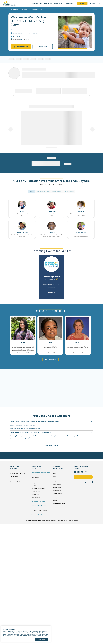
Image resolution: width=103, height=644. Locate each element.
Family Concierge (36, 492)
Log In (92, 3)
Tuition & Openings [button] (21, 47)
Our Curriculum (14, 476)
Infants (22, 212)
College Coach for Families (17, 479)
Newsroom (55, 479)
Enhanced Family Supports (38, 489)
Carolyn (78, 343)
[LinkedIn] (78, 472)
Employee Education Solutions (39, 511)
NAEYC (22, 40)
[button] (37, 4)
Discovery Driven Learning (43, 192)
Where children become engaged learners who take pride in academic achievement (51, 236)
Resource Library (57, 496)
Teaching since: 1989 (78, 353)
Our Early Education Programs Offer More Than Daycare (52, 181)
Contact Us (82, 4)
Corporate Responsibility (59, 504)
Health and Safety (56, 192)
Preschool (81, 212)
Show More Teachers (50, 360)
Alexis (23, 343)
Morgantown (16, 10)
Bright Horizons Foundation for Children (60, 500)
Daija (50, 343)
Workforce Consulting (38, 515)
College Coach (35, 483)
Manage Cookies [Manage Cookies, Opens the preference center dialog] (42, 639)
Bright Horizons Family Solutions (41, 473)
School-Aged (51, 233)
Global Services (35, 495)
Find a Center (69, 4)
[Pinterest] (86, 472)
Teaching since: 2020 (50, 353)
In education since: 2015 (23, 353)
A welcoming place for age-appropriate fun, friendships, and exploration (81, 236)
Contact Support (83, 482)
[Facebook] (75, 472)
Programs (32, 192)
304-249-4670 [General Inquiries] (17, 37)
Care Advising (35, 486)
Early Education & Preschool (18, 474)
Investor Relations (57, 494)
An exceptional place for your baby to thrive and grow (22, 215)
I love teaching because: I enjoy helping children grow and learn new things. (50, 347)
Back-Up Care (35, 478)
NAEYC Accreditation (68, 192)
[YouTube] (82, 472)
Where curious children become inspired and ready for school (81, 215)
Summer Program (81, 233)
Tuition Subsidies (36, 497)
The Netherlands (57, 491)
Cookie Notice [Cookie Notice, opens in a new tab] (43, 636)
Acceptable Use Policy (68, 521)
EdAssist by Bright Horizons (39, 506)
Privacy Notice (53, 521)
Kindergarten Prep (22, 233)
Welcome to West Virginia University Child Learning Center (28, 21)
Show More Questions (52, 446)
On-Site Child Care (36, 480)
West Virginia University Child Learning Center (32, 10)
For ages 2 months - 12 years (51, 185)
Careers (55, 476)
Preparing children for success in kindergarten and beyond (22, 236)
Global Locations (57, 485)
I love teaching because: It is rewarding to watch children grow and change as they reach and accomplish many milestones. (78, 348)
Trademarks (76, 521)
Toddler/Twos (52, 212)
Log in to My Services (16, 482)
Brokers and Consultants (39, 502)
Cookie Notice (60, 521)
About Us (55, 474)
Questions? (52, 293)
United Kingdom (57, 488)
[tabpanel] (52, 277)
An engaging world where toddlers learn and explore (52, 215)
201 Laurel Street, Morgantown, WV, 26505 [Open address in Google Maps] (25, 34)
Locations (55, 482)
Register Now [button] (43, 47)
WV (9, 10)
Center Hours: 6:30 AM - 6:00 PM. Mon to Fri (25, 30)
